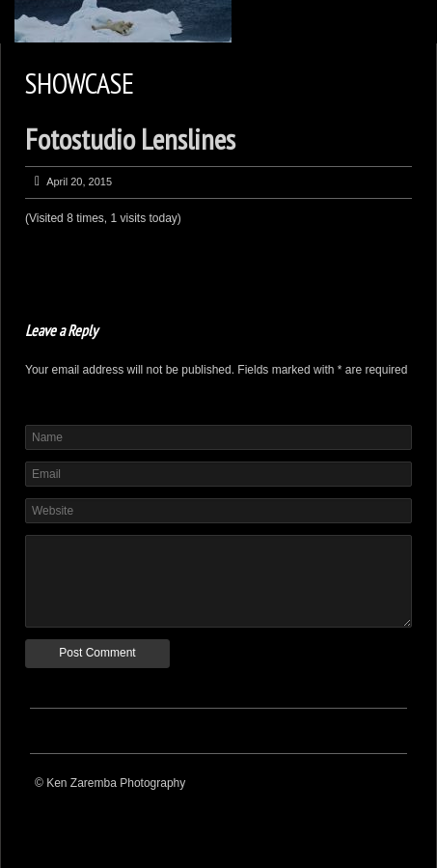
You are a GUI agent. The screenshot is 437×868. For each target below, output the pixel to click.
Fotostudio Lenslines (130, 139)
